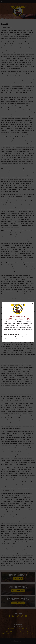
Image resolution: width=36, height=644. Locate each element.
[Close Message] (33, 303)
